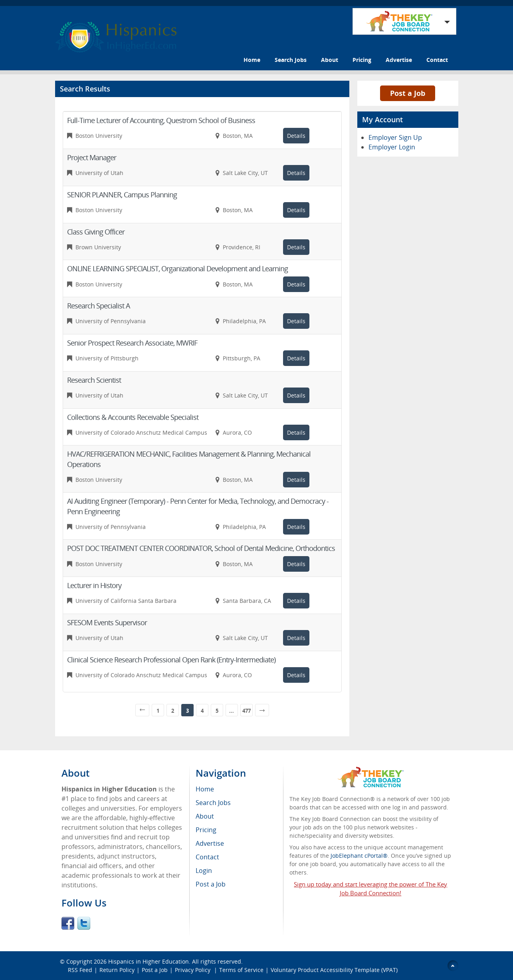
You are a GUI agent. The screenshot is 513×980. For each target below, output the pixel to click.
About (330, 60)
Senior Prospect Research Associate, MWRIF (132, 343)
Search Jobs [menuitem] (213, 803)
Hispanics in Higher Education (149, 961)
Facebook (68, 923)
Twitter (84, 923)
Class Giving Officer (96, 232)
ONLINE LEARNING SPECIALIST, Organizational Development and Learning (177, 268)
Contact (437, 60)
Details (296, 136)
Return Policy (117, 970)
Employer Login (392, 147)
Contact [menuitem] (207, 857)
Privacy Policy (193, 970)
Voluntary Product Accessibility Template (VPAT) (334, 970)
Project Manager (92, 157)
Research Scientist (94, 380)
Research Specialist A (98, 306)
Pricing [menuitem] (206, 830)
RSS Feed (80, 970)
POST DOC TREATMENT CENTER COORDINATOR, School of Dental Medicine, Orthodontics (201, 548)
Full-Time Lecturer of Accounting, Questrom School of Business (161, 120)
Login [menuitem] (204, 871)
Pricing (362, 60)
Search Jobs (291, 60)
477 (247, 711)
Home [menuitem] (205, 789)
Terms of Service (241, 970)
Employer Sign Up (395, 137)
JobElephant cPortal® (359, 856)
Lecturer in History (94, 585)
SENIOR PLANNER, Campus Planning (122, 195)
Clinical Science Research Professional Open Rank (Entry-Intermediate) (171, 660)
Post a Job (408, 93)
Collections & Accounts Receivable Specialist (133, 417)
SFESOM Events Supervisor (107, 622)
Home (252, 60)
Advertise (399, 60)
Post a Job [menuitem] (211, 884)
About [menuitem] (205, 816)
